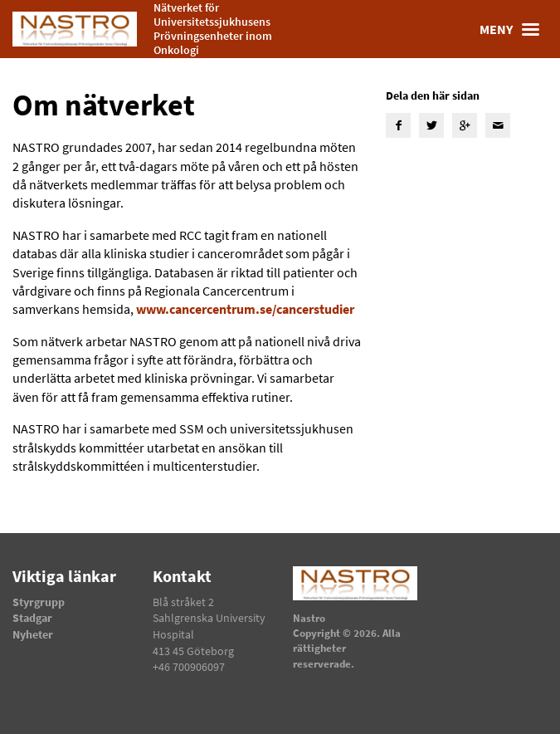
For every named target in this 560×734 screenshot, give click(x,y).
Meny (514, 29)
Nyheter (33, 634)
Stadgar (32, 618)
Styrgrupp (39, 602)
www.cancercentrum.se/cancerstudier (245, 309)
